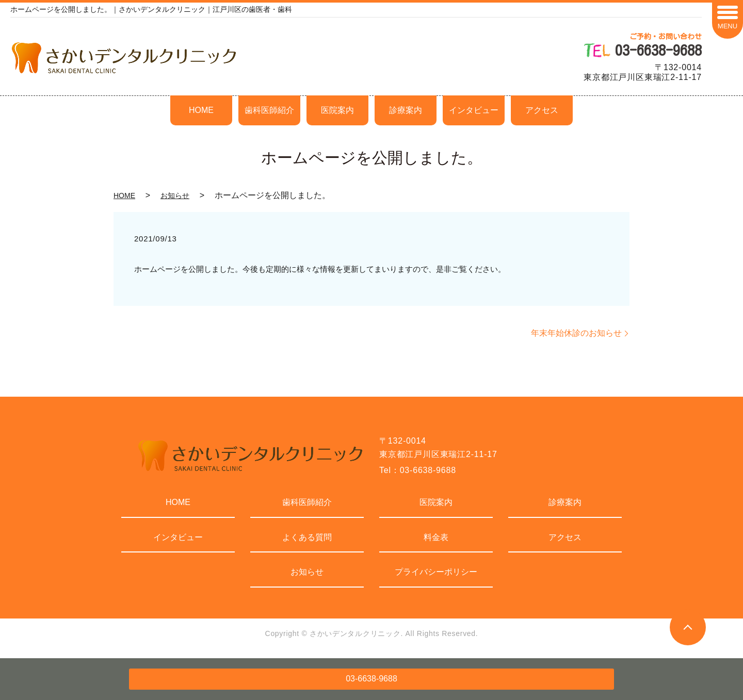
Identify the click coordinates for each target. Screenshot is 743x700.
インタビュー (474, 110)
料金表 (436, 537)
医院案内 (337, 110)
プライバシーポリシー (436, 572)
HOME (201, 110)
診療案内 (406, 110)
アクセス (542, 110)
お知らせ (175, 196)
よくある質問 (307, 537)
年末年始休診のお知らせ (576, 333)
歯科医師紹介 (269, 110)
